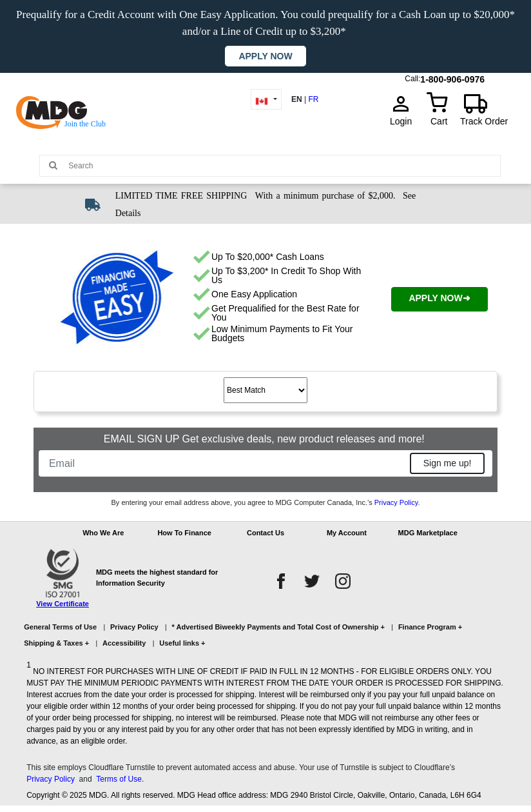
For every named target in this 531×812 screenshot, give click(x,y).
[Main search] (53, 165)
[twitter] (312, 581)
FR (313, 99)
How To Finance (184, 533)
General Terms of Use (60, 627)
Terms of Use (119, 779)
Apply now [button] (265, 56)
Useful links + (182, 643)
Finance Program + (430, 627)
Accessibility (124, 643)
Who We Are (103, 533)
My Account (347, 533)
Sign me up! (448, 463)
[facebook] (281, 581)
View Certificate (63, 604)
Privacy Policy (396, 502)
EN (297, 99)
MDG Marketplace (428, 533)
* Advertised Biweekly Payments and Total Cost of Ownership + (278, 627)
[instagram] (343, 581)
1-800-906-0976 (452, 76)
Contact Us (265, 533)
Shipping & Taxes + (56, 643)
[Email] (226, 463)
